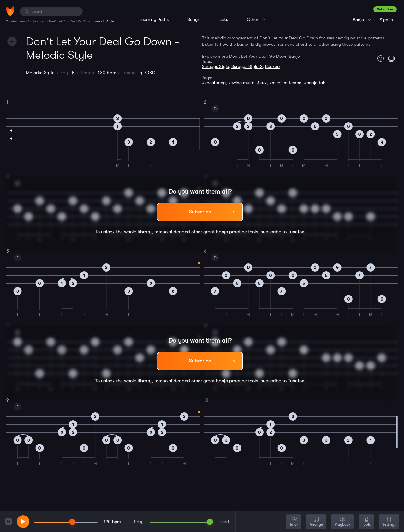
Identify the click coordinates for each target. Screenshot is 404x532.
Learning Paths (154, 19)
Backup (272, 66)
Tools (366, 522)
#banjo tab (315, 83)
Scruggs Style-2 (247, 66)
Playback (342, 522)
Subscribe (385, 9)
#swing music (241, 83)
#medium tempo (285, 83)
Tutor (294, 522)
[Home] (10, 11)
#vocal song (214, 83)
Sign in (386, 20)
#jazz (262, 83)
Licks (223, 19)
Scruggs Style (215, 66)
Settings (389, 522)
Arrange (316, 522)
